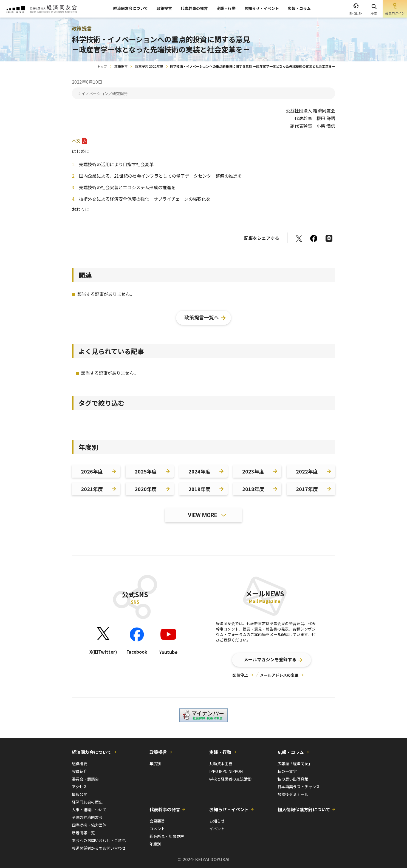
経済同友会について (131, 8)
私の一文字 (287, 771)
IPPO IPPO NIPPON (226, 771)
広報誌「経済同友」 (295, 764)
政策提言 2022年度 (149, 66)
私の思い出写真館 (293, 779)
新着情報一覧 (83, 833)
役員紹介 (80, 771)
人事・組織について (89, 810)
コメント (157, 829)
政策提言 (164, 8)
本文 (76, 141)
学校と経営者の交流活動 (230, 779)
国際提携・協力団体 (89, 825)
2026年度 (92, 471)
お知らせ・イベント (262, 8)
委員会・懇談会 (85, 779)
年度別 (155, 764)
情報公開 (80, 794)
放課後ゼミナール (293, 794)
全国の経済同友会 (87, 817)
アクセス (79, 787)
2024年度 (199, 471)
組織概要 (80, 764)
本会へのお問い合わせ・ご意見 (99, 840)
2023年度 (253, 471)
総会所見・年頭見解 (167, 836)
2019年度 (199, 489)
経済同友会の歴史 (87, 802)
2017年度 (307, 489)
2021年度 (92, 489)
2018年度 (253, 489)
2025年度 (146, 471)
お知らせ (217, 821)
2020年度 (146, 489)
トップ (102, 66)
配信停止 (240, 675)
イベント (217, 829)
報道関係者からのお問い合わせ (99, 848)
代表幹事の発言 (194, 8)
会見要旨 (157, 821)
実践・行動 (226, 8)
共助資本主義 (221, 764)
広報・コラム (299, 8)
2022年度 (307, 471)
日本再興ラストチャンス (299, 787)
